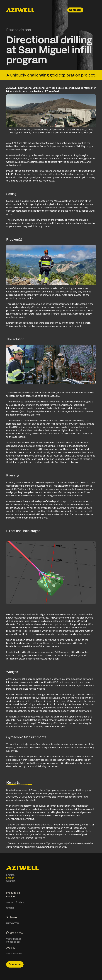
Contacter (75, 10)
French (10, 878)
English (10, 875)
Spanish (11, 881)
